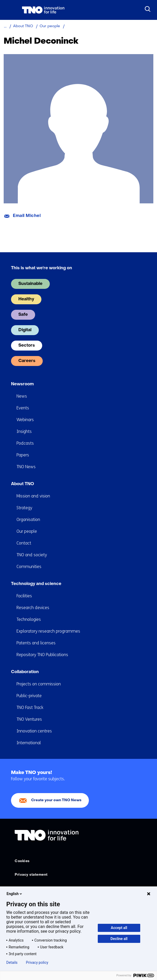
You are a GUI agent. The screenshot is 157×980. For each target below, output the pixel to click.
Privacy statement (31, 875)
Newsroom (22, 384)
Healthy (26, 299)
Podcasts (25, 443)
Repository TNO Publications (42, 655)
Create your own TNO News (56, 800)
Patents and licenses (36, 643)
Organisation (28, 520)
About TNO (23, 484)
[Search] (148, 9)
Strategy (24, 508)
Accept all (119, 928)
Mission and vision (33, 496)
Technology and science (36, 584)
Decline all (119, 939)
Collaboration (25, 672)
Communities (29, 567)
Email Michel (27, 216)
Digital (25, 330)
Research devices (33, 608)
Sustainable (30, 284)
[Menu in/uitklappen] (9, 10)
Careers (27, 361)
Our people (27, 531)
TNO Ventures (29, 719)
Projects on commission (39, 684)
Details (12, 962)
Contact (24, 543)
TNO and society (32, 555)
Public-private (29, 696)
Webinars (25, 420)
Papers (23, 455)
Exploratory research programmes (48, 631)
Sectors (27, 346)
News (22, 396)
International (29, 743)
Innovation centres (34, 731)
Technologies (29, 619)
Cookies (22, 861)
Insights (24, 431)
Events (23, 408)
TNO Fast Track (30, 707)
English (15, 894)
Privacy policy (37, 962)
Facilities (24, 596)
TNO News (26, 467)
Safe (23, 315)
